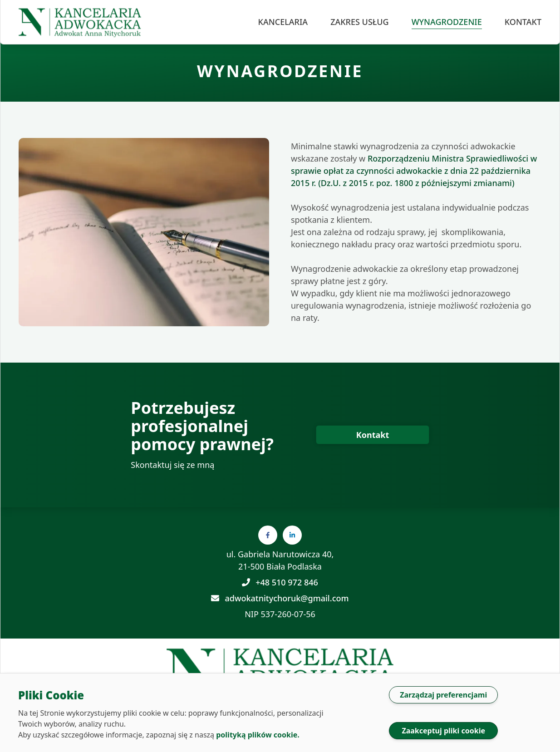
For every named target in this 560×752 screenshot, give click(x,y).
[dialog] (280, 713)
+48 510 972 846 (280, 582)
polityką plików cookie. (258, 735)
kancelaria (283, 22)
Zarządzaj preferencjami (443, 695)
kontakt (523, 22)
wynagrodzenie (447, 22)
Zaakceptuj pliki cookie (443, 731)
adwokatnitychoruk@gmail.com (280, 598)
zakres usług (360, 22)
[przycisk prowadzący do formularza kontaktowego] (373, 435)
